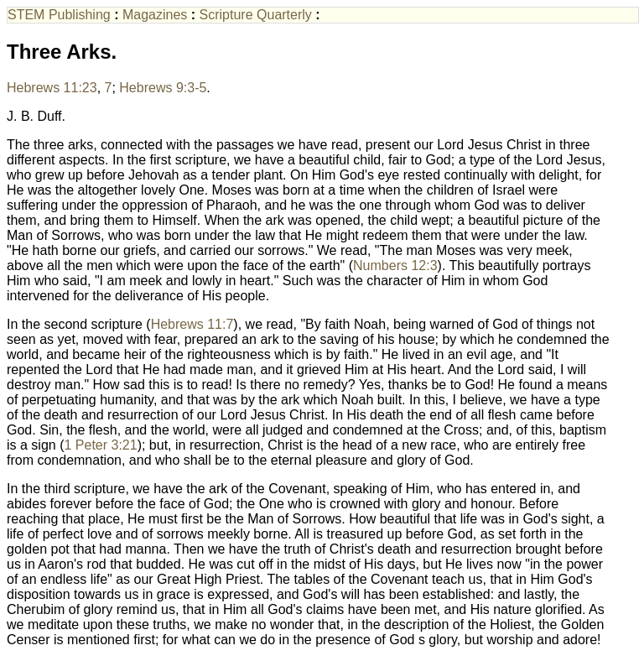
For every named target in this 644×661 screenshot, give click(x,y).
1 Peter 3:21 (100, 445)
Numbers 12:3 (395, 265)
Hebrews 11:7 (192, 324)
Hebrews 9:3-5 (163, 88)
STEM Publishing (59, 15)
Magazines (155, 15)
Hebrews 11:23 (52, 88)
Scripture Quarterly (256, 15)
